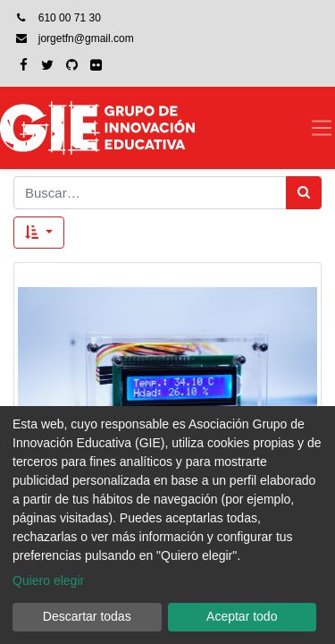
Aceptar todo (242, 616)
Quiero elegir (48, 580)
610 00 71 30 (70, 18)
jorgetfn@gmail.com (86, 38)
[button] (39, 233)
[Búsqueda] (304, 193)
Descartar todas (87, 616)
